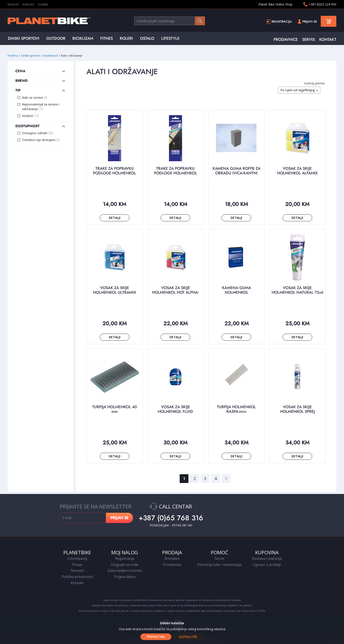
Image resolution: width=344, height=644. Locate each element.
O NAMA (43, 4)
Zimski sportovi (31, 56)
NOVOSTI (13, 4)
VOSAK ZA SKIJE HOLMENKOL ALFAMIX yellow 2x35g (297, 173)
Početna (13, 56)
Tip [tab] (18, 90)
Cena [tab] (20, 71)
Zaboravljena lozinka (125, 571)
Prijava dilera (125, 577)
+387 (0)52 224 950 (322, 4)
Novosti (77, 571)
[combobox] (170, 21)
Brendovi (172, 558)
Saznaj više (188, 637)
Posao (77, 565)
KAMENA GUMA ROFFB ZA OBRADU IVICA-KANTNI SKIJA (236, 173)
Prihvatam (156, 637)
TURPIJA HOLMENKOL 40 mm (115, 409)
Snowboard (51, 56)
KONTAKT (28, 4)
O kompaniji (77, 558)
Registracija (282, 21)
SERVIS (308, 39)
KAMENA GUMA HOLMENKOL (236, 290)
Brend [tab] (21, 81)
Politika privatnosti (77, 577)
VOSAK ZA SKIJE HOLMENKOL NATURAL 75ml (297, 290)
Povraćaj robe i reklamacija (219, 565)
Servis (219, 558)
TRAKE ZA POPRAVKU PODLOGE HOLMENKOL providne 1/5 (115, 173)
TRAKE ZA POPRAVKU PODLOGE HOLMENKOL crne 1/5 (176, 173)
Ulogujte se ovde (125, 565)
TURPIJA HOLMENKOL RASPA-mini (236, 409)
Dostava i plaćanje (267, 558)
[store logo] (71, 21)
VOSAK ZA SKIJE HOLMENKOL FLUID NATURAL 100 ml (175, 411)
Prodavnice (172, 565)
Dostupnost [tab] (27, 126)
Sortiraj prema (314, 83)
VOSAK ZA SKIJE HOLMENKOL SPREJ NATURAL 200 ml (297, 411)
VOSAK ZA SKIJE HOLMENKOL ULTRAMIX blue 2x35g (115, 292)
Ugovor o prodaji (267, 565)
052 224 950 (258, 611)
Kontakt (77, 583)
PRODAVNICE (286, 39)
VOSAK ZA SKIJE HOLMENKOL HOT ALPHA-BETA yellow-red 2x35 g (175, 292)
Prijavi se (310, 21)
